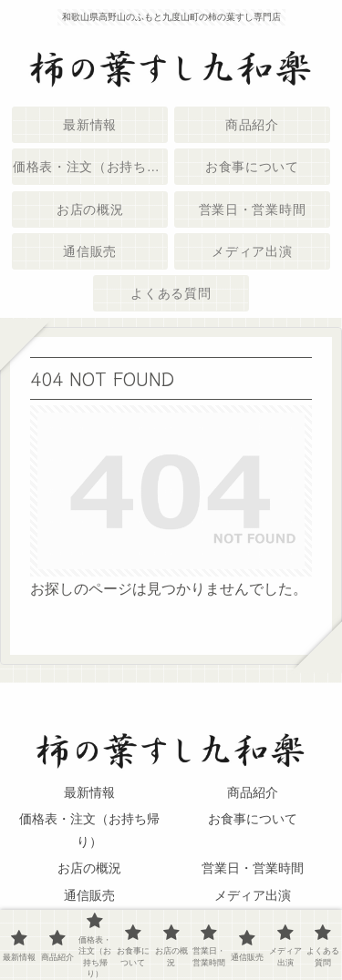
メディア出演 (253, 895)
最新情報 (89, 792)
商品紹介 (253, 792)
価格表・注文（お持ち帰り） (89, 830)
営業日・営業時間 (253, 868)
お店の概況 (89, 868)
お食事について (253, 819)
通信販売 (89, 895)
